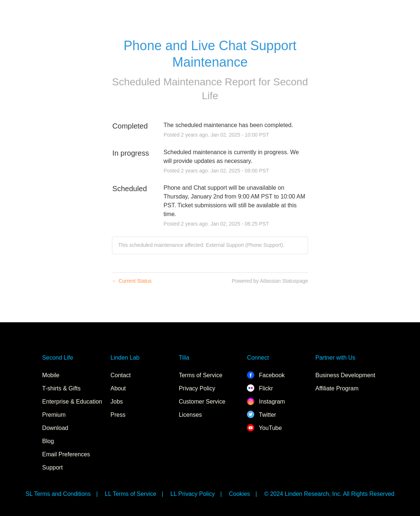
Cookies (240, 494)
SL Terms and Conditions (58, 494)
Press (118, 415)
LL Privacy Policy (193, 494)
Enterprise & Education (72, 402)
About (118, 388)
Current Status (132, 281)
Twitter (261, 415)
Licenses (190, 415)
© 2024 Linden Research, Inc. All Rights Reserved (329, 494)
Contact (121, 375)
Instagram (266, 402)
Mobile (51, 375)
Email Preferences (66, 454)
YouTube (264, 428)
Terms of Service (201, 375)
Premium (54, 415)
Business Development (345, 375)
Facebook (266, 375)
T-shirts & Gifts (61, 388)
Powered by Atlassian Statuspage (270, 281)
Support (52, 467)
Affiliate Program (337, 388)
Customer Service (202, 402)
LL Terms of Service (131, 494)
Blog (48, 441)
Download (55, 428)
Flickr (260, 388)
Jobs (117, 402)
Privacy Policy (197, 388)
